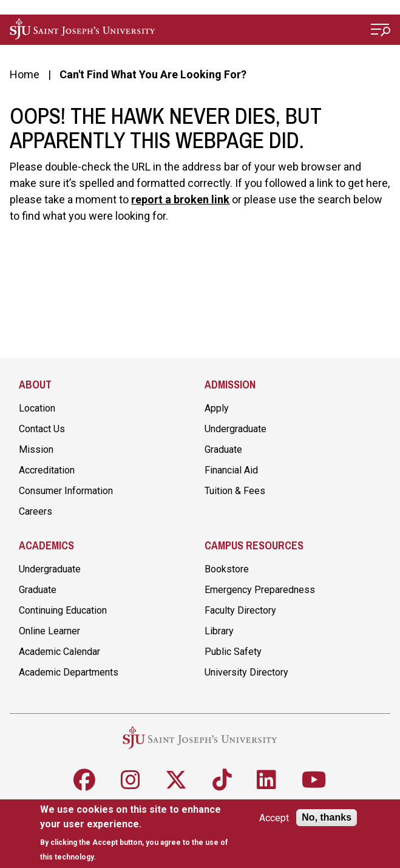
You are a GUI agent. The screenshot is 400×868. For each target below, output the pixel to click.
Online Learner (49, 631)
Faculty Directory (240, 610)
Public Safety (233, 652)
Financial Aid (231, 470)
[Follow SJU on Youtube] (314, 780)
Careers (36, 511)
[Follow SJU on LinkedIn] (266, 780)
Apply (217, 408)
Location (37, 408)
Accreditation (47, 470)
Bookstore (227, 569)
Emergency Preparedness (260, 590)
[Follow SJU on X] (176, 780)
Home (25, 74)
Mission (36, 449)
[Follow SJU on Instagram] (131, 780)
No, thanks (327, 817)
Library (219, 631)
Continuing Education (63, 610)
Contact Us (42, 429)
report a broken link (180, 199)
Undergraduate (236, 429)
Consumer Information (66, 491)
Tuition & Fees (235, 491)
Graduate (223, 449)
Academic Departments (69, 672)
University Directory (246, 672)
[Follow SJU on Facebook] (84, 780)
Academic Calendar (59, 652)
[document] (136, 833)
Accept (274, 818)
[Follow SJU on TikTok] (222, 780)
